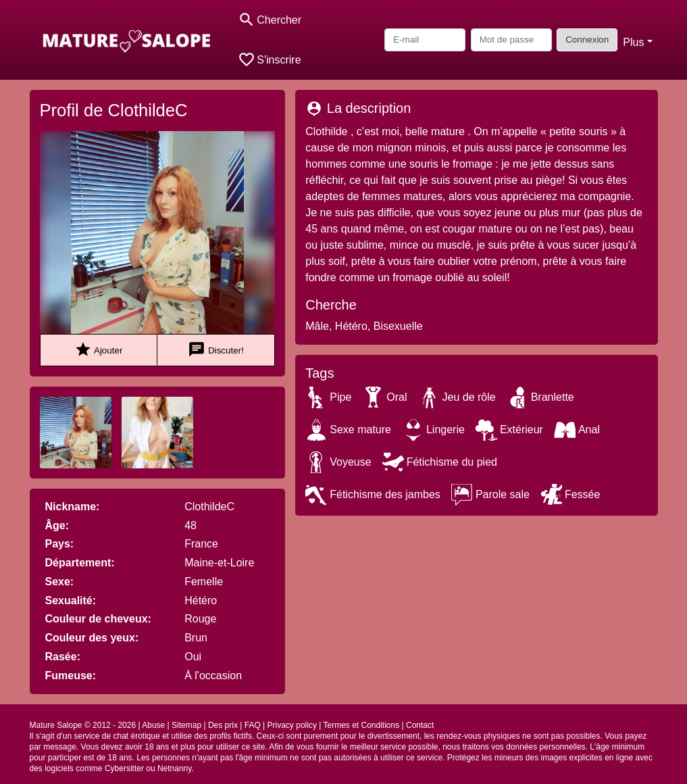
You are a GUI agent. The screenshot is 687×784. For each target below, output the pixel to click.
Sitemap (186, 725)
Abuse (153, 725)
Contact (420, 725)
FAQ (253, 725)
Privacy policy (292, 725)
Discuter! (216, 350)
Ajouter (98, 350)
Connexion (587, 40)
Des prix (223, 725)
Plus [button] (633, 42)
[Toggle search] (270, 20)
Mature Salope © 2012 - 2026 (83, 725)
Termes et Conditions (361, 725)
